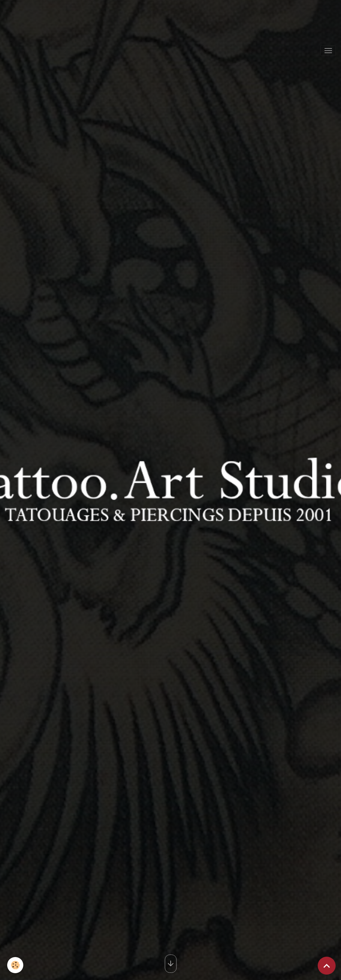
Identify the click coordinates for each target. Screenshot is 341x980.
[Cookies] (15, 965)
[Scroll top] (327, 966)
